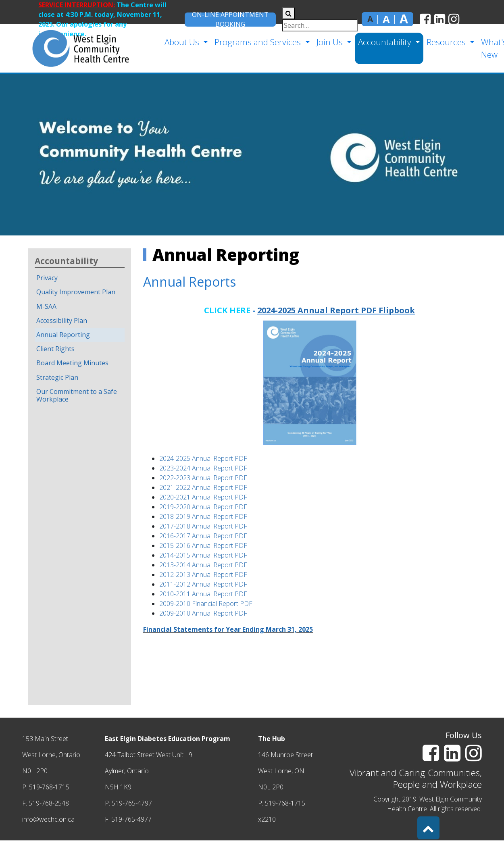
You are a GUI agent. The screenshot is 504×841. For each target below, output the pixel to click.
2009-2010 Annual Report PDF (203, 613)
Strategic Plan (57, 377)
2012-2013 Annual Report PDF (203, 575)
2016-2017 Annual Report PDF (203, 536)
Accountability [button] (384, 42)
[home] (67, 48)
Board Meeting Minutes (72, 363)
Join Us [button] (329, 42)
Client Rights (55, 349)
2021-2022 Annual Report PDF (203, 487)
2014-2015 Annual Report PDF (203, 555)
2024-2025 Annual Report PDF (203, 458)
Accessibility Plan (62, 321)
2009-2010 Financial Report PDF (206, 604)
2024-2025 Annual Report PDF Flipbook (336, 310)
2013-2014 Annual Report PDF (203, 565)
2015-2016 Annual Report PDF (203, 545)
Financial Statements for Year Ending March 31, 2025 (228, 629)
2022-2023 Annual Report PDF (203, 478)
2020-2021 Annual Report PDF (203, 497)
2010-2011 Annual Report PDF (203, 594)
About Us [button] (181, 42)
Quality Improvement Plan (76, 292)
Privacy (47, 278)
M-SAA (46, 306)
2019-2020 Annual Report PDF (203, 507)
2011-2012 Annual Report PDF (203, 584)
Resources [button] (445, 42)
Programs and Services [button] (257, 42)
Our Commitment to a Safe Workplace (77, 395)
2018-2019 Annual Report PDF (203, 516)
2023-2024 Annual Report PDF (203, 468)
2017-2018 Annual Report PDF (203, 526)
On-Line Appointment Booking (230, 20)
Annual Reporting (63, 335)
